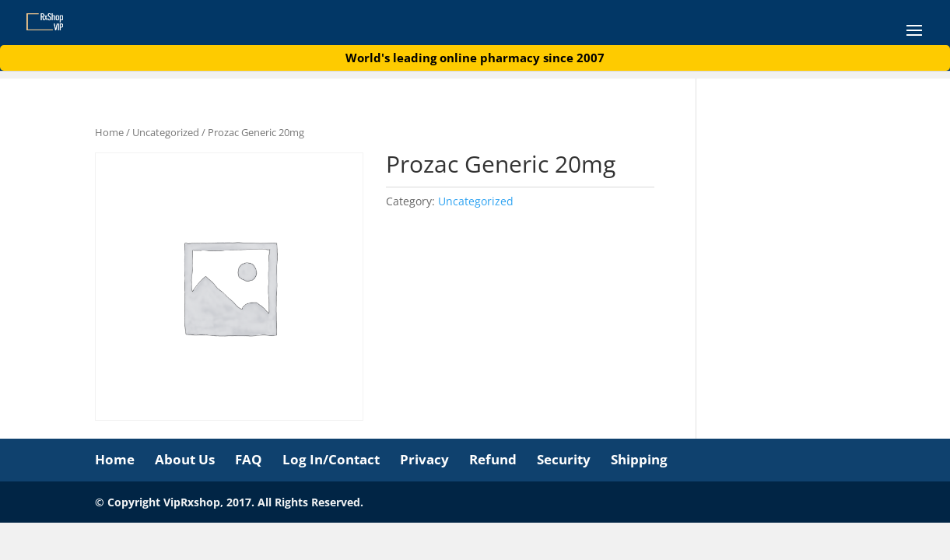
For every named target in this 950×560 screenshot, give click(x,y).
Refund (493, 459)
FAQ (249, 459)
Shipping (639, 459)
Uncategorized (166, 132)
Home (109, 132)
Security (564, 459)
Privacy (424, 459)
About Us (185, 459)
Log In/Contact (331, 459)
